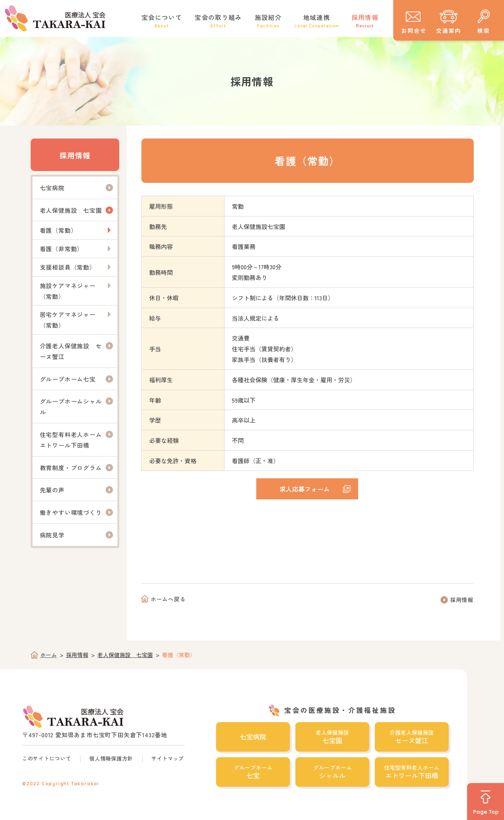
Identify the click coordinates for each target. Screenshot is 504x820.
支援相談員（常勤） (68, 267)
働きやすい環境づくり (71, 512)
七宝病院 (52, 188)
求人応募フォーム (305, 489)
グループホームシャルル (71, 406)
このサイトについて (47, 758)
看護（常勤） (59, 230)
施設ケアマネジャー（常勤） (68, 291)
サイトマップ (168, 758)
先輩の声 (52, 490)
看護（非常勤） (62, 249)
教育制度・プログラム (71, 468)
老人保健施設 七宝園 (71, 210)
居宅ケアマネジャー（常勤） (68, 320)
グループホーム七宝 (68, 379)
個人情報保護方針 (111, 758)
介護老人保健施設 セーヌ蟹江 (71, 351)
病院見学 (52, 535)
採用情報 (75, 155)
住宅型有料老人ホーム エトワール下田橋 (74, 440)
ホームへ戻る (168, 599)
